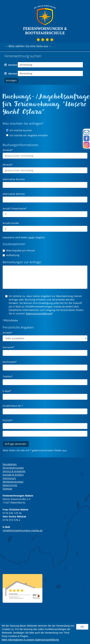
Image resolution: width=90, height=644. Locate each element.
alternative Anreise (14, 179)
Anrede (8, 333)
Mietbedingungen (13, 482)
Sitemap (7, 489)
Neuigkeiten (10, 464)
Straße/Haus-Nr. (13, 406)
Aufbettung (11, 255)
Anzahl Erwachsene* (15, 208)
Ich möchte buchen (19, 130)
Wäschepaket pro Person (19, 250)
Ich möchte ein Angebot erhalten (27, 135)
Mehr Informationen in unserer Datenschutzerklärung (30, 640)
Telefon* (8, 376)
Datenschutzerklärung (39, 313)
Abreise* (8, 165)
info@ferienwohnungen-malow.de (23, 530)
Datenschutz (10, 485)
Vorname (9, 347)
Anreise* (8, 150)
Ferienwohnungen (13, 468)
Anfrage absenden (16, 444)
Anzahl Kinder (11, 223)
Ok (82, 627)
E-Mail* (7, 391)
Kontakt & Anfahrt (13, 475)
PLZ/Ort (8, 420)
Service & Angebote (14, 471)
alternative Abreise (14, 194)
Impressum (9, 478)
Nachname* (10, 362)
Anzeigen (11, 80)
